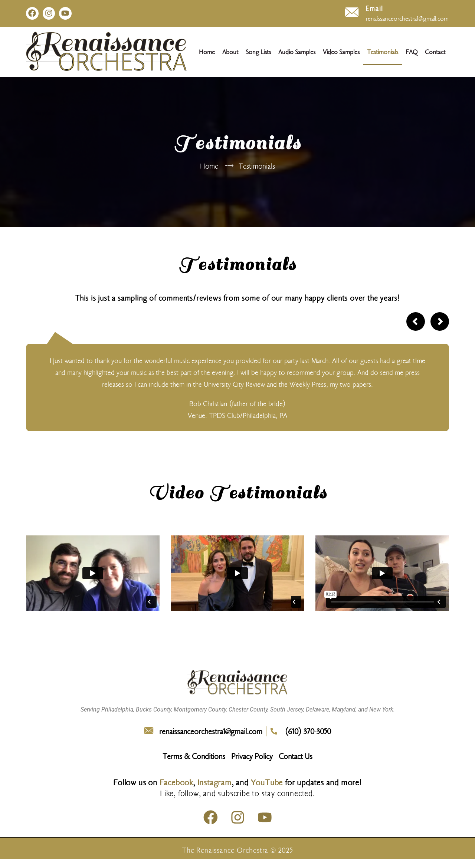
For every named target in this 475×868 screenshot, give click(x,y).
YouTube (267, 783)
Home (207, 53)
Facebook (176, 783)
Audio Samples (297, 53)
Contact (435, 53)
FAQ (412, 53)
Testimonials (383, 53)
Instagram (214, 783)
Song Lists (258, 53)
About (230, 53)
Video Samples (341, 53)
